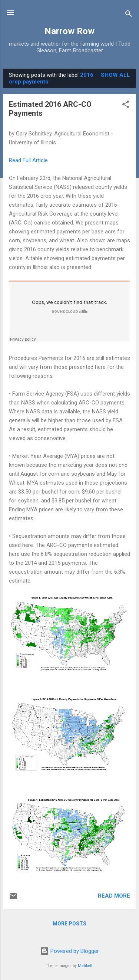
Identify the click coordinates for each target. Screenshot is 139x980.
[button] (126, 106)
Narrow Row (69, 31)
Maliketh (86, 966)
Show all (115, 75)
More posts (69, 924)
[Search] (129, 15)
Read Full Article (28, 160)
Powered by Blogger (69, 951)
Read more (114, 896)
